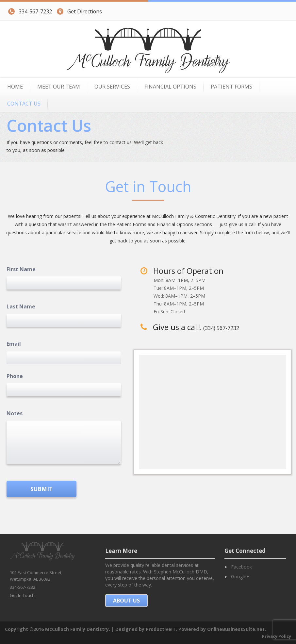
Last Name (21, 306)
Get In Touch (22, 595)
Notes (15, 413)
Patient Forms (231, 87)
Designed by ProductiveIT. (146, 629)
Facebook (241, 567)
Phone (15, 376)
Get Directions (79, 11)
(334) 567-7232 (221, 328)
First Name (21, 269)
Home (15, 87)
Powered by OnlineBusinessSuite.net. (222, 629)
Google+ (240, 577)
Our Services (112, 87)
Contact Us (24, 104)
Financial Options (170, 87)
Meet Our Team (59, 87)
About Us (126, 601)
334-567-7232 (30, 11)
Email (14, 344)
